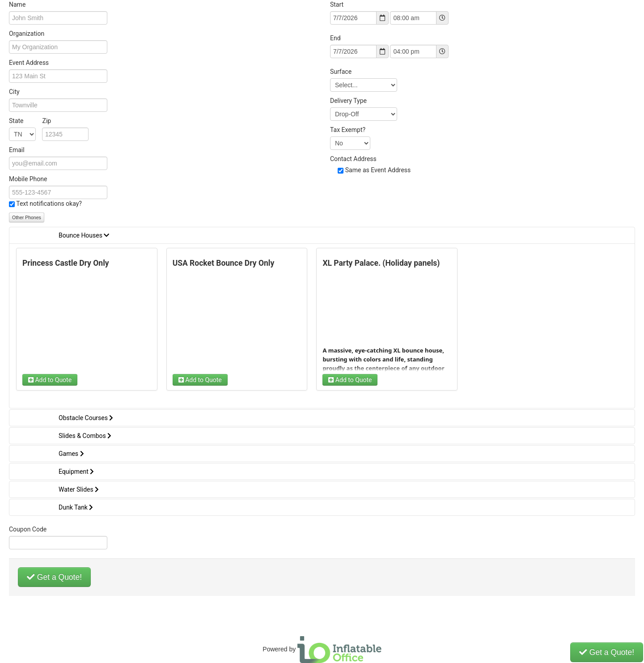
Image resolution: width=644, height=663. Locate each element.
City (14, 92)
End (335, 38)
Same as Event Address (378, 170)
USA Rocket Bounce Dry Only (224, 263)
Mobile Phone (28, 179)
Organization (27, 34)
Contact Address (353, 159)
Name (17, 4)
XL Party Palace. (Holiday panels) (381, 263)
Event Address (29, 63)
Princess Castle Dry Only (66, 263)
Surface (341, 72)
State (30, 121)
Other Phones (27, 217)
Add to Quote (50, 380)
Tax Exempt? (348, 130)
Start (337, 4)
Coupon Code (28, 529)
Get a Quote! (54, 577)
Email (17, 150)
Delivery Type (348, 101)
